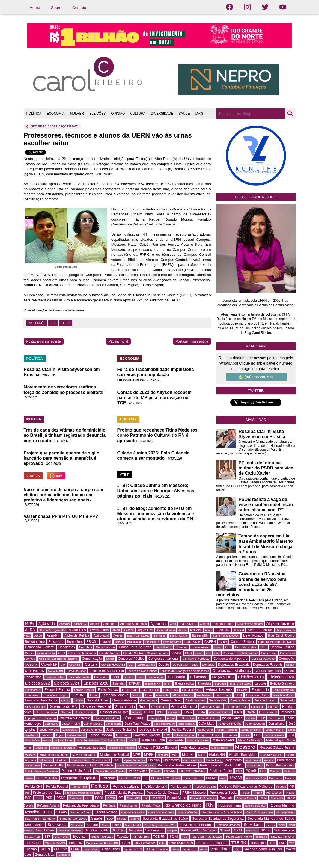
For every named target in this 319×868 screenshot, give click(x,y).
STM (65, 837)
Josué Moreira (49, 730)
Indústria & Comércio (75, 718)
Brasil (106, 641)
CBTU (218, 647)
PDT (263, 771)
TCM (174, 836)
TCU (185, 837)
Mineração (42, 748)
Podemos (275, 778)
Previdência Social (223, 793)
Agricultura (158, 624)
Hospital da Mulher (114, 712)
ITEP (262, 718)
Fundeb (78, 701)
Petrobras (108, 778)
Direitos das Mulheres (232, 671)
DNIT (116, 677)
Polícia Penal (80, 787)
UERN (66, 323)
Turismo (31, 849)
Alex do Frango (223, 624)
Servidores (253, 825)
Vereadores (220, 849)
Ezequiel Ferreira (57, 690)
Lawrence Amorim (147, 735)
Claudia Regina (109, 653)
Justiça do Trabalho (121, 730)
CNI (208, 653)
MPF (136, 755)
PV (146, 798)
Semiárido (77, 825)
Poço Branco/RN (256, 778)
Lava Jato (123, 735)
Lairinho (47, 735)
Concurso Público (131, 659)
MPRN (149, 755)
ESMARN (220, 684)
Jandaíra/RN (114, 724)
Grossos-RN (159, 707)
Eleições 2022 (38, 683)
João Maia (207, 724)
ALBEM (205, 624)
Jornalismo (277, 724)
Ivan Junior (276, 718)
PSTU (111, 798)
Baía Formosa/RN (138, 636)
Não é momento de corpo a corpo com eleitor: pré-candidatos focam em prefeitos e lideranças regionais (64, 495)
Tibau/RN (75, 843)
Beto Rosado (253, 635)
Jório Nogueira (255, 724)
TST (291, 843)
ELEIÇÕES (97, 114)
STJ (57, 837)
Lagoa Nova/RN (275, 730)
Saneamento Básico (133, 812)
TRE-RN (239, 843)
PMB (223, 778)
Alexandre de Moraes (250, 624)
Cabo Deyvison (172, 642)
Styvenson (80, 837)
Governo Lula (125, 707)
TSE (282, 843)
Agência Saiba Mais (133, 624)
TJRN (126, 843)
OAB (117, 760)
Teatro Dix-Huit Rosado (206, 837)
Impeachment (268, 712)
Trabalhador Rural (181, 843)
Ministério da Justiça (63, 748)
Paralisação (286, 760)
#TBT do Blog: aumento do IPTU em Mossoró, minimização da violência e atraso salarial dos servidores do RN (156, 514)
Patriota (156, 771)
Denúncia (208, 665)
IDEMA (200, 712)
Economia (177, 677)
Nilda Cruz (46, 760)
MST (175, 755)
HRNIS (136, 712)
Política (100, 786)
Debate (164, 665)
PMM (236, 778)
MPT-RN (163, 755)
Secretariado (34, 825)
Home (35, 8)
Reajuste (226, 798)
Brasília (119, 642)
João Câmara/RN (164, 724)
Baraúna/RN (200, 635)
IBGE (161, 712)
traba (162, 843)
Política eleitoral (155, 787)
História (66, 712)
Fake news (170, 690)
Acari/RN (65, 624)
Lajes (60, 735)
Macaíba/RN (32, 740)
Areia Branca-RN (260, 630)
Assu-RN (53, 635)
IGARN (251, 712)
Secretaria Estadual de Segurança (218, 819)
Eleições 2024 (67, 683)
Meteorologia (275, 740)
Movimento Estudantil (54, 755)
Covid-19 (49, 664)
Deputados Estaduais (234, 665)
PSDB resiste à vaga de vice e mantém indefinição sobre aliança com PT (266, 505)
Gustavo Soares (211, 707)
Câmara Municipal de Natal (276, 642)
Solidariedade (284, 830)
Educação (199, 677)
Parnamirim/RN (53, 765)
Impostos (287, 712)
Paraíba (269, 760)
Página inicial (118, 341)
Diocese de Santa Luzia (107, 671)
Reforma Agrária (48, 805)
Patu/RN (170, 771)
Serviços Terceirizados (196, 825)
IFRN (238, 712)
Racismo (157, 798)
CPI (63, 665)
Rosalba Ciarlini (39, 812)
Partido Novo (255, 766)
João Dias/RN (187, 724)
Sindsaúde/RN (190, 830)
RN (53, 323)
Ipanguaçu (156, 718)
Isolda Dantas (232, 718)
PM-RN (211, 778)
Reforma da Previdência (81, 805)
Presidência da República (123, 793)
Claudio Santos (133, 653)
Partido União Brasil (77, 771)
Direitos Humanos (268, 671)
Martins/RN (176, 740)
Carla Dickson (105, 647)
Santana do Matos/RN (161, 812)
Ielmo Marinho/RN (220, 712)
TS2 (272, 843)
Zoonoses (64, 855)
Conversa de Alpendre (230, 659)
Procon (258, 793)
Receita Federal (246, 798)
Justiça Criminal (92, 730)
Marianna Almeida (114, 740)
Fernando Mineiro (115, 695)
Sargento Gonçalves (73, 819)
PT (121, 798)
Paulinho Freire (221, 771)
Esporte (260, 683)
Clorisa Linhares (157, 653)
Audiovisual (101, 635)
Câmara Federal (243, 642)
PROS (290, 793)
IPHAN (171, 718)
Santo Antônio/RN (188, 812)
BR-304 (92, 642)
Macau (47, 740)
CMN (188, 653)
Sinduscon (210, 830)
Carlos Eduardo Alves (135, 647)
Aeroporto (110, 624)
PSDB (61, 798)
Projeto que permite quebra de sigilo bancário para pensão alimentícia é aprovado (62, 458)
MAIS (199, 114)
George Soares (240, 700)
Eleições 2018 (251, 677)
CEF (264, 647)
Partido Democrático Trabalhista (136, 766)
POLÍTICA (34, 114)
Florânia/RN (204, 695)
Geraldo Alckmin (265, 700)
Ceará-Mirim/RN (246, 647)
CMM (176, 653)
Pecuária (275, 771)
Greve (143, 707)
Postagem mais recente (44, 341)
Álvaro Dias (77, 630)
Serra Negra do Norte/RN (160, 825)
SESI (282, 825)
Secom (135, 819)
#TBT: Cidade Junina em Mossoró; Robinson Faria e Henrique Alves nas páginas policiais (156, 491)
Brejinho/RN (153, 642)
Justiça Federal (183, 730)
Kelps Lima (205, 730)
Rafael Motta (177, 798)
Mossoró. (30, 755)
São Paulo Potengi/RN (40, 819)
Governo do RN (63, 706)
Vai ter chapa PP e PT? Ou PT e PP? (61, 516)
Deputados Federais (268, 665)
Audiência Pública (77, 635)
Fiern (149, 695)
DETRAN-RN (35, 671)
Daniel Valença (146, 665)
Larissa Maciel (76, 735)
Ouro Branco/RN (193, 760)
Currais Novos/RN (113, 665)
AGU (173, 624)
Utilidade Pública (157, 849)
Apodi (208, 630)
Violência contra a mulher (263, 849)
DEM (195, 665)
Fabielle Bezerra (84, 690)
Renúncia (109, 805)
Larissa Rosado (100, 735)
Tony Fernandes (145, 843)
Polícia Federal (57, 787)
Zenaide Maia (45, 855)
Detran (290, 665)
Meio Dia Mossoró (251, 740)
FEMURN (78, 695)
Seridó (117, 825)
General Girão (171, 700)
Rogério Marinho (282, 805)
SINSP (238, 830)
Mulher (188, 754)
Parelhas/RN (32, 766)
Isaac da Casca (208, 718)
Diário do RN (56, 671)
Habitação (258, 707)
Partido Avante (77, 765)
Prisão (246, 793)
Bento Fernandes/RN (226, 636)
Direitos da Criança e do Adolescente (185, 671)
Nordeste (61, 760)
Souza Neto (33, 837)
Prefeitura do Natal (47, 793)
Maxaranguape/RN (198, 740)
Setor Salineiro (45, 830)
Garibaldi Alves (98, 700)
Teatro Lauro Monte (239, 837)
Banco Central (179, 636)
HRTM (148, 712)
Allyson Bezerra (280, 623)
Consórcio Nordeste (196, 659)
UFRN (75, 849)
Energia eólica (184, 683)
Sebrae (122, 819)
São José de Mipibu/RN (259, 812)
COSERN (31, 665)
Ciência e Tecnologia (82, 653)
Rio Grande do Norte (183, 805)
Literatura (231, 735)
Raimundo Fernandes (203, 798)
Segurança (57, 825)
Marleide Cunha (153, 740)
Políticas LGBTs (205, 787)
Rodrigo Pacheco (255, 806)
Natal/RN (217, 754)
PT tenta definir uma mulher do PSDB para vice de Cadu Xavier (266, 468)
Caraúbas (86, 647)
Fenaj (94, 695)
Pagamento (233, 760)
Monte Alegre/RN (221, 748)
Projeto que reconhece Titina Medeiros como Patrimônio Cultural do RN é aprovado (157, 435)
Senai (105, 825)
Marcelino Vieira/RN (88, 740)
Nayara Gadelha (271, 755)
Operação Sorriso (134, 760)
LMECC (246, 735)
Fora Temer (223, 695)
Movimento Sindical (115, 755)
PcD (239, 771)
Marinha (133, 740)
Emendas (119, 683)
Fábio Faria (130, 690)
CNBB (199, 653)
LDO (167, 735)
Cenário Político (282, 647)
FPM (239, 695)
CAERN (210, 642)
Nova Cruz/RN (80, 760)
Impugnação (33, 718)
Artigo (38, 635)
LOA (257, 735)
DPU (141, 677)
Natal (202, 755)
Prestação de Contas (162, 793)
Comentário (269, 653)
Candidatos (67, 647)
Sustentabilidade (102, 837)
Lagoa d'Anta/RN (251, 730)
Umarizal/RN (91, 849)
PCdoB (251, 771)
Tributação (258, 843)
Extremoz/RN (33, 690)
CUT (131, 665)
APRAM (238, 630)
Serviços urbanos (228, 825)
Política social (181, 787)
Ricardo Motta (151, 805)
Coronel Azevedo (263, 659)
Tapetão (123, 837)
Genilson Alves (195, 700)
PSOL (99, 798)
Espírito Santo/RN (240, 684)
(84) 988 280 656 (257, 377)
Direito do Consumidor (142, 671)
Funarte (66, 701)
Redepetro (277, 798)
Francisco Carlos (258, 695)
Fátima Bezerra (219, 689)
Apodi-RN (222, 630)
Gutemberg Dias (236, 707)
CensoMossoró (46, 653)
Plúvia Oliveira (193, 778)
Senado (92, 825)
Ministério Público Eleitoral (158, 748)
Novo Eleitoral (101, 760)
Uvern (175, 849)
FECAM (242, 690)
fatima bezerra (192, 690)
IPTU (182, 718)
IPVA (192, 718)
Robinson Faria (230, 805)
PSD (49, 798)
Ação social (47, 624)
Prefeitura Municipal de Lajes (83, 793)
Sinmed (225, 830)
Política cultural (126, 786)
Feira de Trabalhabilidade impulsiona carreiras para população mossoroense (156, 375)
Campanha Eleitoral (40, 647)
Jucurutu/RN (70, 730)
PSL (88, 798)
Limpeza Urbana (209, 735)
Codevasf (229, 653)
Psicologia (76, 798)
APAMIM (196, 630)
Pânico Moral (253, 760)
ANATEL (129, 630)
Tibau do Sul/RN (55, 843)
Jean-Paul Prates (137, 724)
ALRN (30, 630)
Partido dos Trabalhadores (177, 765)
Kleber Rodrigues (227, 730)
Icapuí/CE (174, 712)
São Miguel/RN (285, 812)
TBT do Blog (141, 837)
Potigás (281, 787)
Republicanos (128, 805)
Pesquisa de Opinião (79, 778)
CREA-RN (75, 665)
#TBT (125, 475)
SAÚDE (184, 114)
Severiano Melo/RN (70, 830)
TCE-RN (159, 837)
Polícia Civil (34, 787)
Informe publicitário (106, 718)
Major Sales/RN (64, 740)
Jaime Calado (93, 724)
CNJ (217, 653)
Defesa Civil (181, 665)
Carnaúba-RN (164, 647)
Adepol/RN (80, 624)
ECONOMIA (56, 114)
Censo (29, 653)
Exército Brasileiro (282, 683)
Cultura (91, 664)
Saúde (97, 818)
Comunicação (92, 659)
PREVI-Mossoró (194, 793)
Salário (62, 812)
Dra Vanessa (156, 677)
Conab (110, 659)
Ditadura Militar (55, 677)
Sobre (56, 8)
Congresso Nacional (163, 659)
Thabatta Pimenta (282, 837)
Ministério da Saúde (92, 748)
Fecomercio (260, 690)
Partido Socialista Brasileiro (41, 771)
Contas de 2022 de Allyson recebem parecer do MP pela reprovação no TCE (154, 398)
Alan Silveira (188, 624)
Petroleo (125, 778)
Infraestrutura (134, 718)
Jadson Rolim (71, 724)
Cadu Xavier (193, 642)
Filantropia (162, 695)
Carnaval (181, 647)
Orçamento (172, 760)
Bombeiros (75, 642)
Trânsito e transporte (212, 843)
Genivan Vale (218, 700)
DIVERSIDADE (162, 114)
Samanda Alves (81, 812)
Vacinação (189, 849)
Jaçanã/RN (51, 724)
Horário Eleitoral (86, 712)
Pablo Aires (214, 760)
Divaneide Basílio (79, 677)
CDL (228, 647)
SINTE (265, 830)
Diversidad (101, 677)
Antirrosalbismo (166, 630)
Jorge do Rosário (230, 724)
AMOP (116, 630)
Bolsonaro (56, 642)
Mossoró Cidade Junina (277, 748)
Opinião (154, 760)
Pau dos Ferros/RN (192, 771)
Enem (168, 684)
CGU (61, 653)
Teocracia (261, 837)
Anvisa (182, 630)
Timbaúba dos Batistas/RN (102, 843)
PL (146, 778)
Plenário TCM (160, 778)
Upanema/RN (133, 849)
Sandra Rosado (106, 812)
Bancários (160, 636)
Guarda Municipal (184, 707)
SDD (110, 819)
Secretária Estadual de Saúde (165, 819)
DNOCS (129, 677)
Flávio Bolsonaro (183, 695)
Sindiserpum (154, 830)
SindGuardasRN (96, 830)
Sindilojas (118, 830)
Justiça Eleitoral (153, 729)
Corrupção (287, 659)
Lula (291, 735)
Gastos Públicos (124, 700)
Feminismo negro (55, 695)
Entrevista (204, 683)
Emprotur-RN (153, 684)
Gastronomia (148, 700)
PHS (137, 778)
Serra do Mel (133, 825)
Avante (118, 635)
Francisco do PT (284, 695)
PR (27, 793)
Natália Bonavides (243, 755)
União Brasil (111, 849)
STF (48, 837)
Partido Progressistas (280, 765)
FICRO (137, 695)
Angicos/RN (145, 630)
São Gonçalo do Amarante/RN (222, 812)
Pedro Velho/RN (47, 778)
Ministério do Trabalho (122, 748)
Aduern (95, 624)
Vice (238, 849)
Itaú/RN (251, 718)
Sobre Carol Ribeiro (256, 197)
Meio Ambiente (224, 740)
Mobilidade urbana (194, 748)
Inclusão (50, 718)
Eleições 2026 (96, 683)
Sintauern (252, 830)
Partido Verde (138, 771)
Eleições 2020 (281, 677)
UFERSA (61, 849)
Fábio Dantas (108, 690)
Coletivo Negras (248, 653)
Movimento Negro (84, 755)
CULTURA (138, 114)
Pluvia (176, 778)
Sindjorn (172, 830)
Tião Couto (33, 843)
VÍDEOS (33, 476)
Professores (274, 793)
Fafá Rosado (150, 690)
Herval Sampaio (46, 712)
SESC (271, 825)
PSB (28, 798)
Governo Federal (96, 706)
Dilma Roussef (76, 671)
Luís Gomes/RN (274, 735)
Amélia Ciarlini (99, 630)
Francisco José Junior (41, 700)
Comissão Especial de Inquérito (58, 659)
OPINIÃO (118, 114)
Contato (79, 8)
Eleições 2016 (223, 677)
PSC (39, 798)
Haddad (273, 707)
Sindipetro (135, 830)
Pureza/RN (133, 798)
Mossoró (37, 323)
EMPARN (135, 683)
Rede (263, 798)
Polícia (290, 778)
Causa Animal (201, 647)
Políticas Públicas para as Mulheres (246, 787)
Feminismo (32, 695)
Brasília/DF (134, 642)
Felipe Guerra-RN (284, 690)
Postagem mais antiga (192, 341)
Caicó (223, 642)
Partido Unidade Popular (110, 771)
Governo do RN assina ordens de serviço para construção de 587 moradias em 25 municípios (251, 584)
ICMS (188, 712)
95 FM (30, 624)
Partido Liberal (211, 765)
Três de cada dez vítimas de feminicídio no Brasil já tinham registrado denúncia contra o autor (65, 435)
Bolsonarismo (35, 642)
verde (203, 849)
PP (292, 787)
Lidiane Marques (184, 735)
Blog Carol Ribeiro (281, 635)
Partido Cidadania (102, 765)
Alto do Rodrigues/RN (52, 630)
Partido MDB (234, 765)
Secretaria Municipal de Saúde (271, 819)
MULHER (77, 114)
